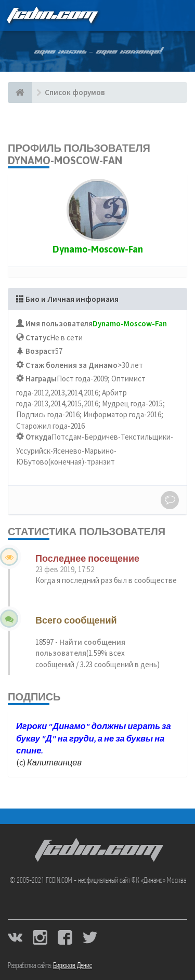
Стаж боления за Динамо (71, 365)
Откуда (38, 437)
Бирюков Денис (73, 966)
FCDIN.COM (51, 15)
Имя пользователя (59, 323)
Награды (41, 379)
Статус (38, 337)
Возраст (40, 351)
